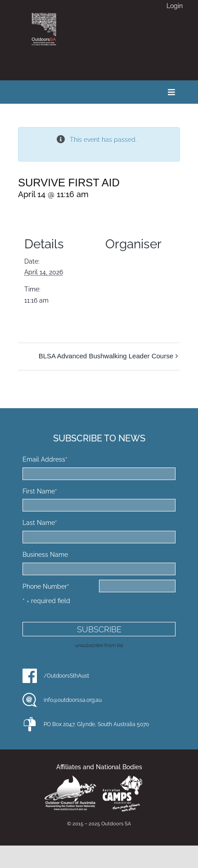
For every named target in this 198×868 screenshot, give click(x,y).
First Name (40, 491)
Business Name (45, 555)
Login (175, 6)
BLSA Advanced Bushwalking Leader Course (106, 356)
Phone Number (46, 586)
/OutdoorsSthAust (66, 676)
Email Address (45, 459)
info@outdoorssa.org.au (73, 700)
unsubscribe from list (99, 645)
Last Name (40, 523)
